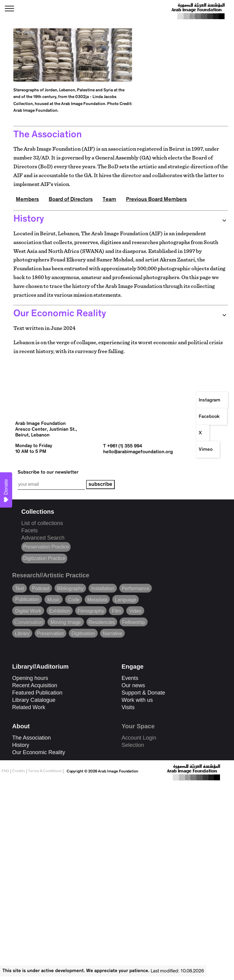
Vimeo (206, 450)
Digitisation (83, 632)
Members (27, 200)
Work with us (137, 700)
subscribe (100, 485)
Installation (103, 587)
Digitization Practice (44, 558)
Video (135, 610)
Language (126, 599)
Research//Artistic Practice (51, 575)
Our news (133, 685)
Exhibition (60, 610)
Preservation (51, 632)
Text (19, 587)
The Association (31, 738)
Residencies (102, 621)
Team (109, 200)
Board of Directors (71, 200)
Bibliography (70, 587)
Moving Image (66, 621)
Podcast (41, 587)
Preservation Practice (46, 547)
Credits (19, 771)
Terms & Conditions (45, 771)
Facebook (209, 417)
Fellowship (133, 621)
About (21, 726)
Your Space (138, 726)
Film (117, 610)
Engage (133, 667)
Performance (136, 587)
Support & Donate (143, 693)
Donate (6, 491)
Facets (30, 530)
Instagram (210, 400)
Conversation (28, 621)
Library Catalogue (34, 700)
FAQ (5, 771)
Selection (133, 745)
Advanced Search (43, 538)
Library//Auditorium (40, 667)
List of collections (42, 523)
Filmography (91, 610)
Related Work (29, 707)
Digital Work (28, 610)
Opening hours (30, 678)
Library (22, 632)
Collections (38, 512)
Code (74, 599)
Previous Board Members (156, 200)
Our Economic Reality (39, 752)
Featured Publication (37, 693)
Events (130, 678)
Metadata (97, 599)
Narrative (112, 632)
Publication (27, 598)
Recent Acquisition (35, 685)
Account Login (139, 738)
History (21, 745)
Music (54, 599)
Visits (128, 707)
